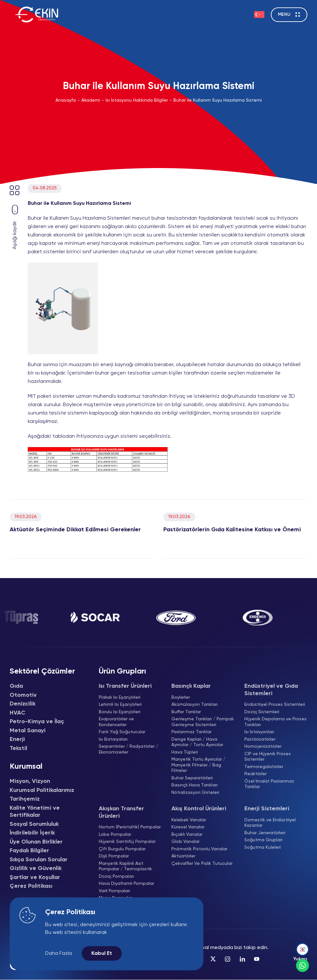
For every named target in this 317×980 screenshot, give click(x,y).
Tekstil (18, 748)
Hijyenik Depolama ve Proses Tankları (276, 722)
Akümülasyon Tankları (194, 705)
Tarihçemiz (25, 799)
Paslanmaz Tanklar (191, 732)
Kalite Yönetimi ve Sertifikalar (35, 812)
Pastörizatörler (260, 739)
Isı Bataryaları (113, 739)
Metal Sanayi (28, 731)
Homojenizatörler (263, 746)
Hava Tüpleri (185, 752)
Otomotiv (23, 695)
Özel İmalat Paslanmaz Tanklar (269, 784)
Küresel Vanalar (188, 827)
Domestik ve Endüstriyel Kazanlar (270, 823)
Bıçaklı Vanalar (187, 835)
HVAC (17, 713)
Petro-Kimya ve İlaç (37, 722)
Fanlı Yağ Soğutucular (122, 732)
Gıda (16, 686)
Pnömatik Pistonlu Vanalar (199, 849)
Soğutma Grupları (263, 840)
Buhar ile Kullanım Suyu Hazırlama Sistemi (218, 100)
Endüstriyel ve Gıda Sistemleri (271, 690)
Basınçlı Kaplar (191, 686)
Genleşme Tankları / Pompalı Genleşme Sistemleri (203, 722)
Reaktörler (256, 774)
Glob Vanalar (185, 842)
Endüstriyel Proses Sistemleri (275, 705)
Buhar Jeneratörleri (265, 833)
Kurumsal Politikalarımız (42, 790)
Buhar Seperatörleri (192, 778)
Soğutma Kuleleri (263, 847)
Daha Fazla (59, 954)
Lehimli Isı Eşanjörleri (120, 705)
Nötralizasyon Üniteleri (195, 793)
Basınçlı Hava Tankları (194, 785)
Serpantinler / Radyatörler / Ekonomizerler (128, 749)
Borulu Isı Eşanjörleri (120, 712)
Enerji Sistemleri (267, 809)
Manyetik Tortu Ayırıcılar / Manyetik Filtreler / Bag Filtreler (198, 765)
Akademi (91, 100)
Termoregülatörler (264, 767)
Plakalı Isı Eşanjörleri (120, 697)
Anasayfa (66, 100)
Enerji (17, 739)
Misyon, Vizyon (30, 781)
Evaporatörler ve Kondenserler (116, 722)
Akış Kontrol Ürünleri (199, 809)
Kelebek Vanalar (189, 820)
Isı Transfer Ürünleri (125, 686)
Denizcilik (23, 704)
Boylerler (181, 697)
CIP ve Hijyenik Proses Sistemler (268, 757)
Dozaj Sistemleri (262, 712)
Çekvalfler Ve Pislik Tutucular (202, 864)
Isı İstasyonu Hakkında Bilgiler (137, 100)
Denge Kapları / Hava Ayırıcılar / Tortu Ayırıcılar (197, 742)
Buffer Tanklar (186, 712)
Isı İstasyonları (259, 732)
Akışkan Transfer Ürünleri (121, 812)
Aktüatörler (183, 856)
